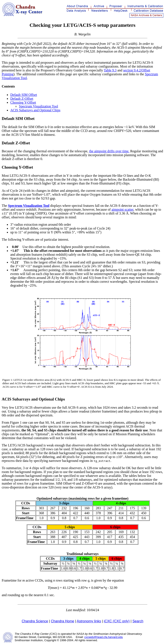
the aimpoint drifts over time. (109, 151)
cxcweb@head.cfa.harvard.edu (103, 637)
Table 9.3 (110, 70)
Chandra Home (63, 621)
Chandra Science (35, 621)
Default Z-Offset (22, 99)
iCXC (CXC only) (117, 621)
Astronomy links (89, 621)
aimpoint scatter (122, 209)
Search (138, 621)
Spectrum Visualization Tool (38, 106)
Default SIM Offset (24, 95)
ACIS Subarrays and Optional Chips (35, 110)
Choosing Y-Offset (23, 102)
